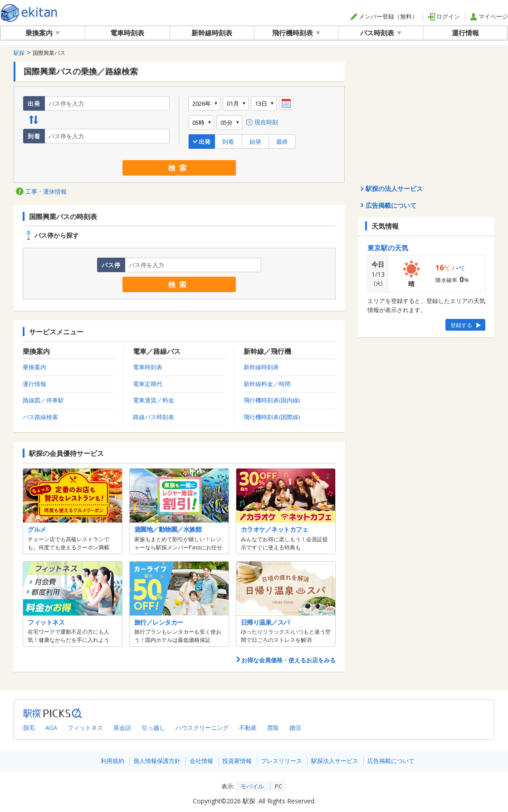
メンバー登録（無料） (384, 16)
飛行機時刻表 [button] (296, 33)
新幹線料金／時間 (267, 384)
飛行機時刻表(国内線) (272, 400)
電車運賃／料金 (154, 400)
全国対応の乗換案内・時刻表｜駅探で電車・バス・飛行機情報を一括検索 (29, 13)
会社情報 (201, 761)
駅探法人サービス (335, 761)
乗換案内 (34, 367)
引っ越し (153, 728)
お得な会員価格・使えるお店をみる (286, 660)
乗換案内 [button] (43, 33)
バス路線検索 (40, 417)
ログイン (444, 16)
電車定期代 (148, 384)
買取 (273, 728)
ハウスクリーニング (202, 728)
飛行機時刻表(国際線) (272, 417)
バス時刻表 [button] (381, 33)
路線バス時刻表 (154, 417)
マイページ (489, 16)
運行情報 (465, 33)
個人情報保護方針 (157, 761)
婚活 (295, 728)
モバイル (252, 786)
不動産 (248, 728)
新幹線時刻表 (212, 33)
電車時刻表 (127, 33)
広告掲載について (391, 761)
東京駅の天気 (388, 248)
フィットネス (85, 728)
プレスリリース (281, 761)
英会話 (122, 728)
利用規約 (112, 761)
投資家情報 (237, 761)
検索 (179, 168)
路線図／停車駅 (43, 400)
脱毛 (29, 728)
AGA (51, 728)
